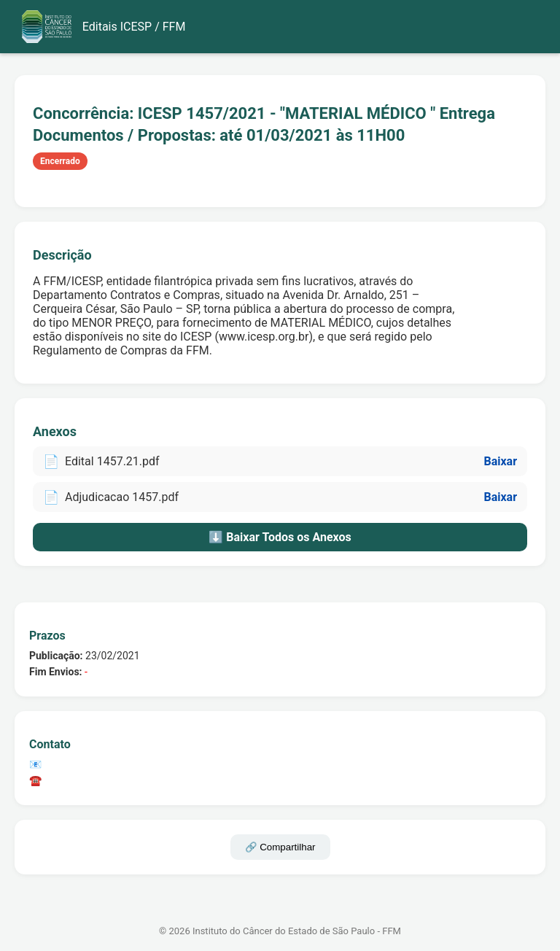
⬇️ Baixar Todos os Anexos (280, 537)
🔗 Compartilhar (280, 847)
